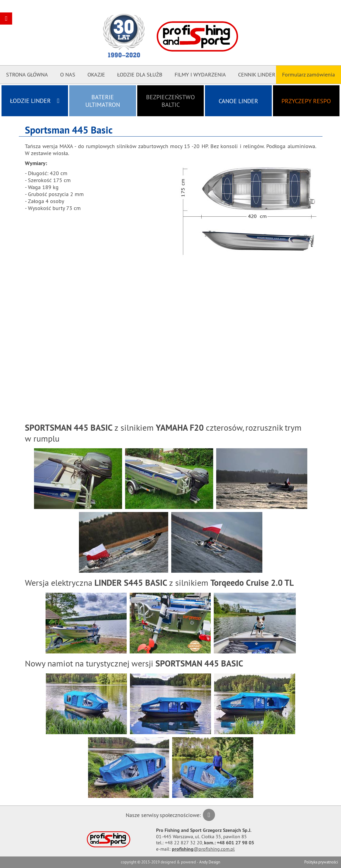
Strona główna (27, 75)
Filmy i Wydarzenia (200, 75)
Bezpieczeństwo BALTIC (170, 101)
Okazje (96, 75)
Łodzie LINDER (35, 101)
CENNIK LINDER (257, 75)
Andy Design (210, 862)
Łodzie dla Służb (140, 75)
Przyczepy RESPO (306, 101)
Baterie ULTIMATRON (103, 101)
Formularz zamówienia (309, 75)
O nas (68, 75)
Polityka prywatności (321, 862)
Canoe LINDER (238, 101)
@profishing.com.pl (203, 849)
